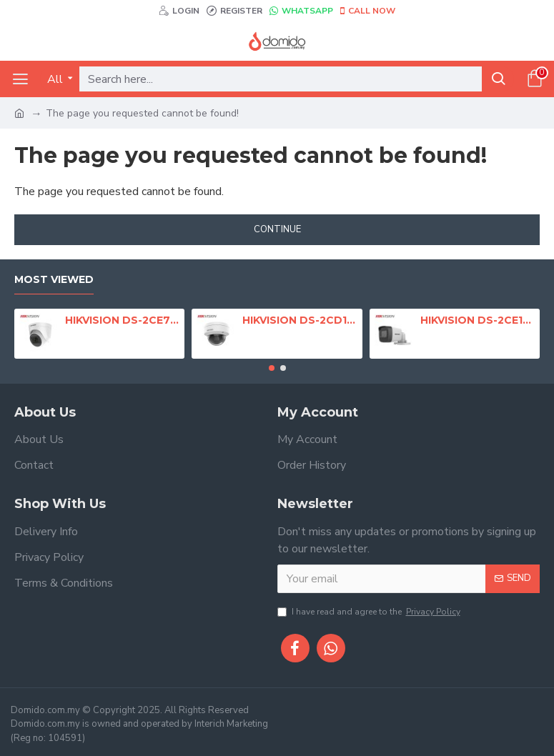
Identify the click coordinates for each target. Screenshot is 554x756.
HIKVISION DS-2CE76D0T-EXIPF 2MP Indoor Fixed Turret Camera (122, 320)
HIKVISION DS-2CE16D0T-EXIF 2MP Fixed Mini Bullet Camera (478, 320)
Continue (277, 229)
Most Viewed (54, 280)
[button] (272, 368)
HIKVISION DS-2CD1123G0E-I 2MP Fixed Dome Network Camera (300, 320)
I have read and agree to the (370, 612)
